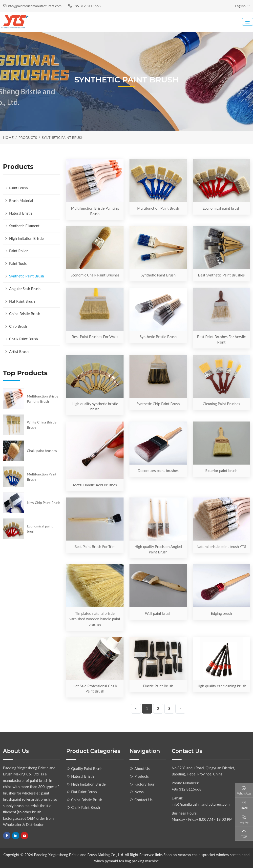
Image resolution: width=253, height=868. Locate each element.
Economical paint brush (221, 208)
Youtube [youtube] (24, 836)
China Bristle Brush (25, 314)
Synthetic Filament (24, 226)
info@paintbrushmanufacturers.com (34, 6)
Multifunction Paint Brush (158, 208)
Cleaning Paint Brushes (221, 404)
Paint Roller (18, 251)
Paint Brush (19, 188)
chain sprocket (203, 855)
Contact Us (143, 800)
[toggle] (248, 22)
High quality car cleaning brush (221, 686)
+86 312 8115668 (87, 6)
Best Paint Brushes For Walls (95, 337)
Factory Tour (144, 784)
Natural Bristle (21, 213)
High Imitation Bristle (26, 238)
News (139, 792)
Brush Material (21, 200)
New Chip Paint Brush (44, 503)
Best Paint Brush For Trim (95, 546)
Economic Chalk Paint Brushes (95, 275)
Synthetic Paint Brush (158, 275)
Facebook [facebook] (7, 836)
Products (142, 776)
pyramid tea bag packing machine (132, 861)
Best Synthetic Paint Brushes (221, 275)
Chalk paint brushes (42, 451)
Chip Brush (18, 326)
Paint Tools (18, 263)
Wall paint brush (158, 613)
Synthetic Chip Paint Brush (158, 404)
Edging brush (221, 613)
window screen (229, 855)
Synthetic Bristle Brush (158, 337)
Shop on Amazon (177, 855)
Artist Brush (19, 351)
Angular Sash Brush (25, 289)
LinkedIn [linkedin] (16, 836)
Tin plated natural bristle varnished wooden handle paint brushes (95, 619)
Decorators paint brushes (158, 471)
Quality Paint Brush (87, 769)
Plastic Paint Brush (158, 686)
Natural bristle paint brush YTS (221, 546)
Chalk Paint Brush (23, 339)
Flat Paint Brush (22, 301)
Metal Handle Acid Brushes (95, 485)
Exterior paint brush (221, 471)
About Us (142, 769)
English (240, 6)
